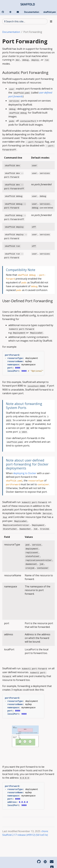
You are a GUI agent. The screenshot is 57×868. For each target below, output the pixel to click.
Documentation (11, 32)
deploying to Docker (25, 473)
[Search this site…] (25, 21)
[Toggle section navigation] (51, 21)
